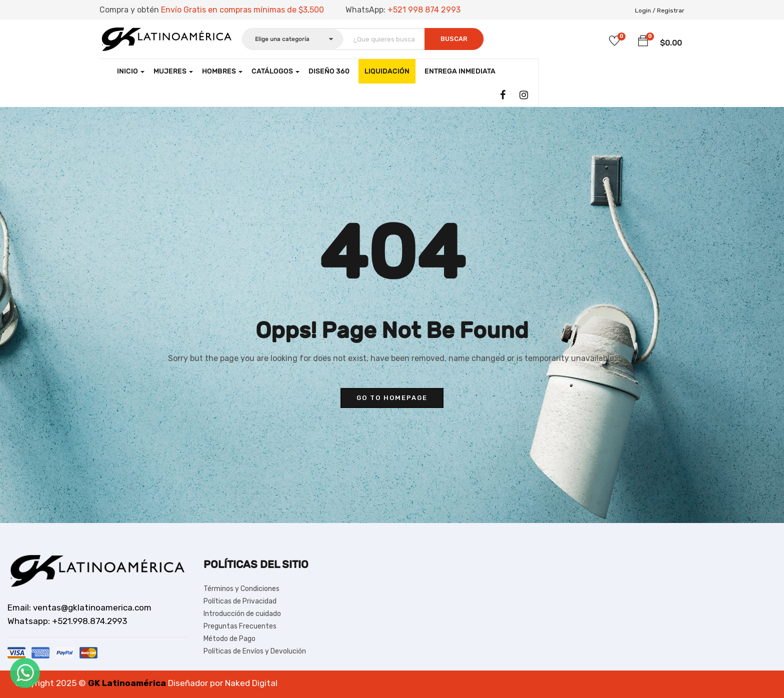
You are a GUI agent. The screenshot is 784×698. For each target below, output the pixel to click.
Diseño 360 (329, 71)
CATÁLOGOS (275, 71)
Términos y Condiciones (241, 589)
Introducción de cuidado (242, 614)
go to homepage (392, 398)
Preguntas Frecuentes (240, 626)
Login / (645, 10)
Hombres (222, 71)
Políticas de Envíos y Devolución (255, 651)
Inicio (131, 71)
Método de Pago (229, 639)
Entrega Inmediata (460, 71)
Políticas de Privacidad (240, 601)
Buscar (454, 39)
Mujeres (173, 71)
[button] (643, 41)
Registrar (671, 10)
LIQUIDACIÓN (387, 71)
